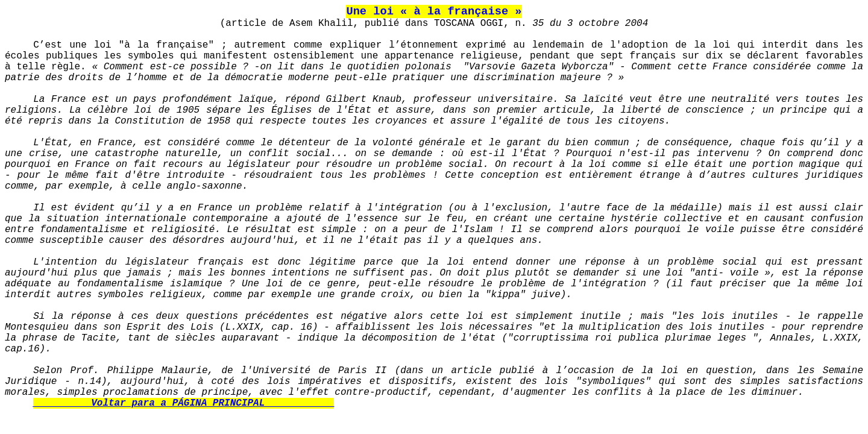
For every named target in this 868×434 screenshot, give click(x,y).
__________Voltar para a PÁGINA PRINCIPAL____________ (184, 403)
